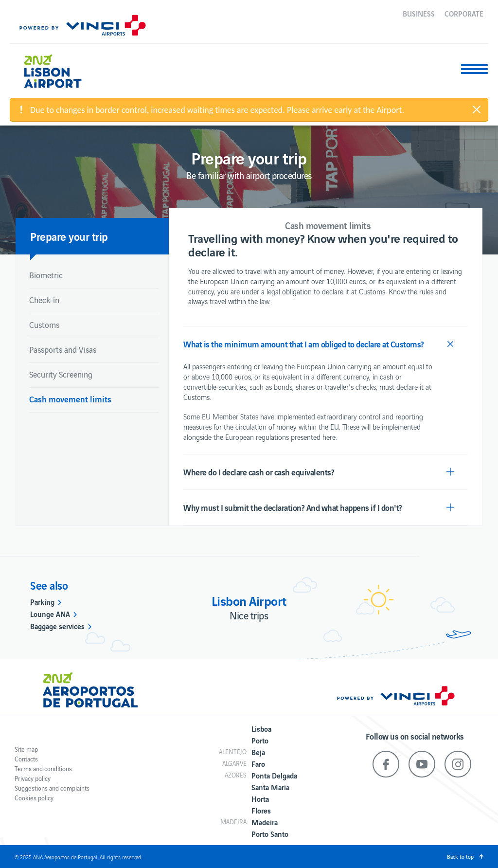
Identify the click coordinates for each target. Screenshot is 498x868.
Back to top (460, 856)
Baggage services (57, 626)
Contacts (26, 759)
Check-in (44, 300)
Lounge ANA (50, 614)
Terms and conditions (43, 769)
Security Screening (61, 374)
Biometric (46, 275)
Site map (26, 749)
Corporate (464, 13)
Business (419, 13)
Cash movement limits (70, 399)
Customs (44, 325)
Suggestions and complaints (52, 788)
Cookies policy (34, 798)
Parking (42, 601)
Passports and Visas (63, 349)
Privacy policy (33, 778)
